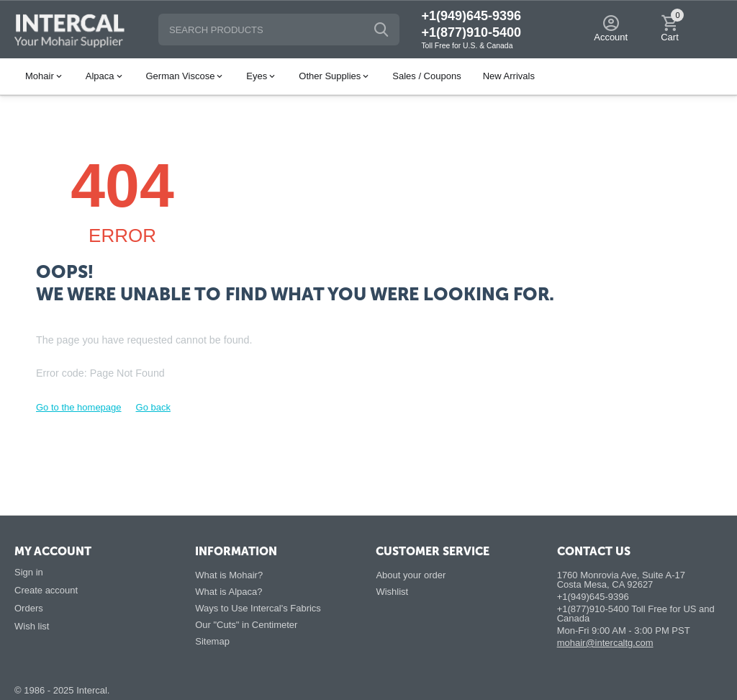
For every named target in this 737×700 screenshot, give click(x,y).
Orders (29, 608)
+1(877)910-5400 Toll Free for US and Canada (636, 614)
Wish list (32, 626)
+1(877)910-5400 (471, 32)
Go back (153, 407)
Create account (46, 590)
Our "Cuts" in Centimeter (246, 625)
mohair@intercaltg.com (605, 643)
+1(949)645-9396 (471, 16)
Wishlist (392, 592)
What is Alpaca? (229, 592)
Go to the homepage (79, 407)
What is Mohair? (229, 575)
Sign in (29, 572)
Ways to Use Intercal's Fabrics (258, 608)
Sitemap (212, 641)
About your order (411, 575)
